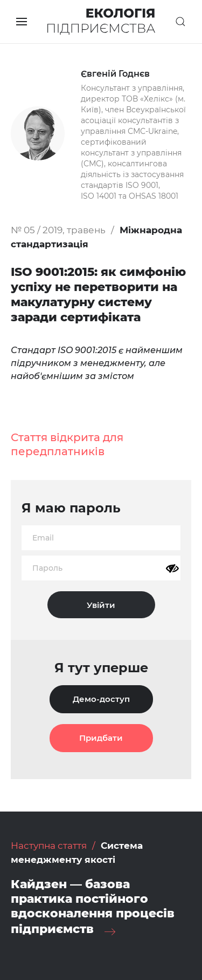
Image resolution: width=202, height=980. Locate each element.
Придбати (101, 738)
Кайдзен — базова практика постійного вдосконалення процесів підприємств (93, 907)
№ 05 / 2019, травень (58, 230)
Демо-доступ (101, 699)
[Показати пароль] (172, 569)
